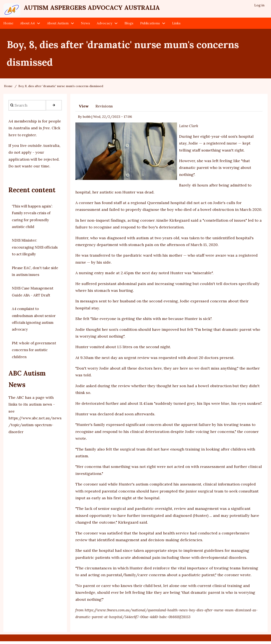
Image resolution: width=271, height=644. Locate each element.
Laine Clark (189, 128)
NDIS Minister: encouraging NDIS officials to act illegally (33, 250)
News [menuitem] (85, 26)
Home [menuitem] (8, 26)
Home (8, 89)
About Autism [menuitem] (58, 26)
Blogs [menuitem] (129, 26)
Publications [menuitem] (150, 26)
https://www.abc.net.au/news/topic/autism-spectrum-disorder (35, 428)
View (84, 109)
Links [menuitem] (176, 26)
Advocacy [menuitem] (104, 26)
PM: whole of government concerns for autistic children (35, 353)
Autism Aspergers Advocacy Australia (109, 9)
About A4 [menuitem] (27, 26)
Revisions (104, 109)
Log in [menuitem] (259, 6)
